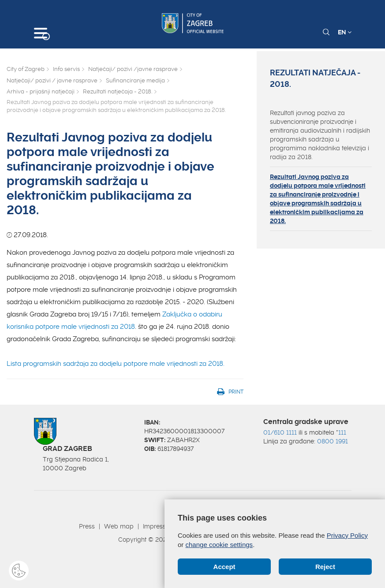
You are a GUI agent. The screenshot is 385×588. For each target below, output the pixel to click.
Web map (119, 526)
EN (345, 32)
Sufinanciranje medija (135, 80)
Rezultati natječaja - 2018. (118, 91)
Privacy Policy (347, 535)
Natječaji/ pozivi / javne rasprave (52, 80)
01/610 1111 (280, 432)
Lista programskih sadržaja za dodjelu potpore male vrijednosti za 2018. (116, 364)
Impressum (159, 526)
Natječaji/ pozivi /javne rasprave (133, 69)
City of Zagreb (26, 69)
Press (87, 526)
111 (342, 432)
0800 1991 (333, 441)
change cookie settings (219, 545)
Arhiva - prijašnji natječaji (41, 91)
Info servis (66, 69)
